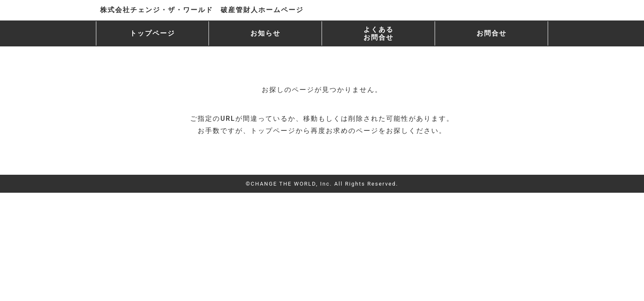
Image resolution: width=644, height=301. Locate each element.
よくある (379, 33)
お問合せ (492, 33)
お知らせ (265, 33)
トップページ (152, 33)
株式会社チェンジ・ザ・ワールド (202, 10)
